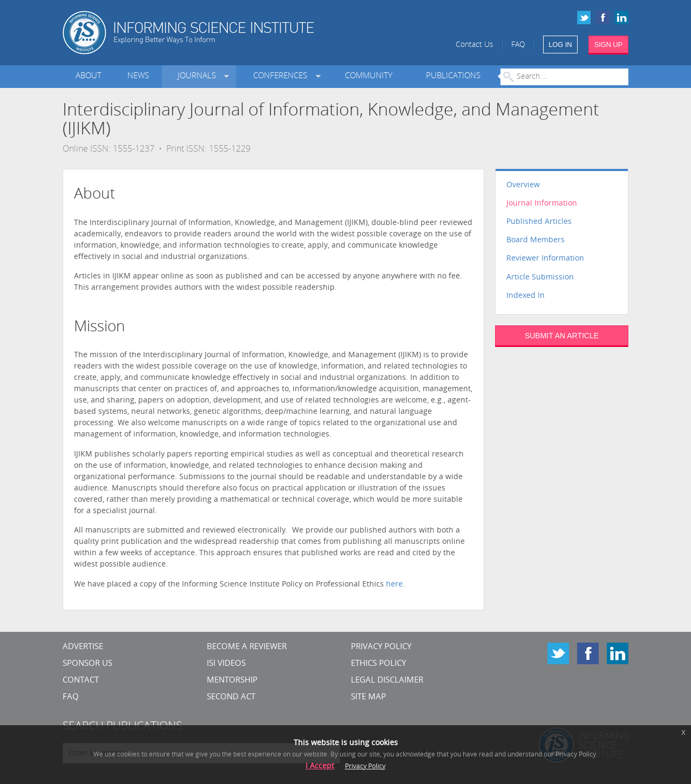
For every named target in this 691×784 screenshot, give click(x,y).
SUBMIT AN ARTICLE (562, 336)
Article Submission (540, 278)
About (89, 76)
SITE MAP (368, 697)
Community (369, 76)
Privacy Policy (381, 647)
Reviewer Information (545, 259)
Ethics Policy (378, 664)
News (138, 76)
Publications (453, 76)
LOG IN (560, 45)
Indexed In (526, 296)
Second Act (231, 697)
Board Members (536, 240)
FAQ (518, 45)
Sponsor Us (87, 664)
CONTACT (81, 681)
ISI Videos (226, 664)
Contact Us (475, 45)
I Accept (320, 766)
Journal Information (542, 204)
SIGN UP (609, 45)
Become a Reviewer (247, 647)
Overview (523, 185)
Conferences (282, 76)
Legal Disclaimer (387, 681)
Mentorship (232, 681)
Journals (199, 76)
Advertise (83, 647)
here (394, 585)
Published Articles (539, 222)
